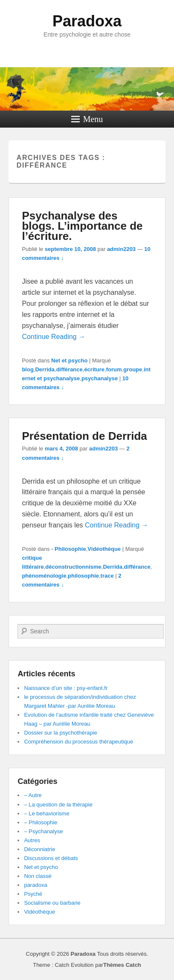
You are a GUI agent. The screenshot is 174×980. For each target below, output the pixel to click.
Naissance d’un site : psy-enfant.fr (66, 688)
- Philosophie (69, 549)
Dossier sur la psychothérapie (60, 733)
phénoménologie (44, 576)
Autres (32, 840)
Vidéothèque (104, 549)
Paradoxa (87, 21)
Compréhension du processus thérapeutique (78, 742)
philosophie (83, 576)
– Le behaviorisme (46, 813)
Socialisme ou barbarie (52, 903)
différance (70, 369)
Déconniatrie (39, 849)
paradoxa (35, 885)
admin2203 (121, 249)
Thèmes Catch (122, 965)
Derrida (45, 369)
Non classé (38, 876)
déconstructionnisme (73, 567)
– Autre (33, 795)
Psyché (33, 894)
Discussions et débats (51, 858)
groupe (133, 369)
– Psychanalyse (43, 831)
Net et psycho (69, 360)
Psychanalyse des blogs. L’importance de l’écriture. (82, 226)
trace (107, 576)
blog (28, 369)
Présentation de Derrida (84, 436)
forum (114, 369)
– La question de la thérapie (58, 805)
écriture (94, 369)
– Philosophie (41, 822)
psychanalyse (100, 378)
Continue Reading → (54, 337)
